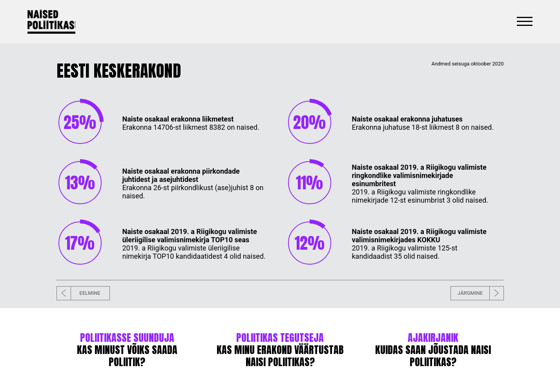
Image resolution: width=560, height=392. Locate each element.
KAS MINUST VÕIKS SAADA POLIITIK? (127, 351)
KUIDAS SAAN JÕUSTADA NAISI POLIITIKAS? (433, 351)
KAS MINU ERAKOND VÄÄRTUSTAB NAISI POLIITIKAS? (280, 351)
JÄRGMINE (481, 293)
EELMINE (79, 293)
